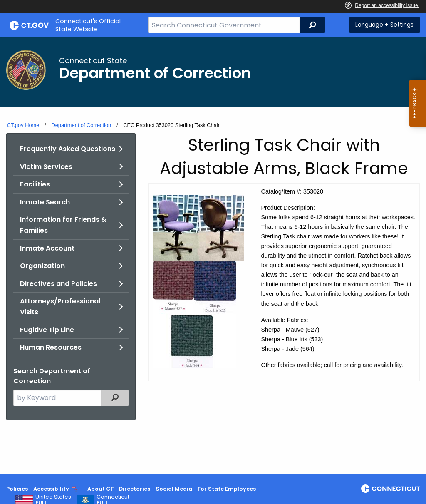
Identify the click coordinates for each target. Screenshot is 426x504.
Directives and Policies (58, 284)
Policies (17, 489)
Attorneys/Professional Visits (60, 307)
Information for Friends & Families (63, 225)
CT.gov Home (23, 125)
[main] (213, 255)
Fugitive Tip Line (47, 330)
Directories (135, 489)
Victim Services (46, 167)
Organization (42, 266)
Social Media (174, 489)
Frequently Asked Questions (68, 149)
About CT (101, 489)
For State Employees (227, 489)
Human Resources (51, 347)
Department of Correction (81, 125)
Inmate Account (47, 248)
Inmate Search (45, 202)
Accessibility (51, 489)
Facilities (35, 184)
